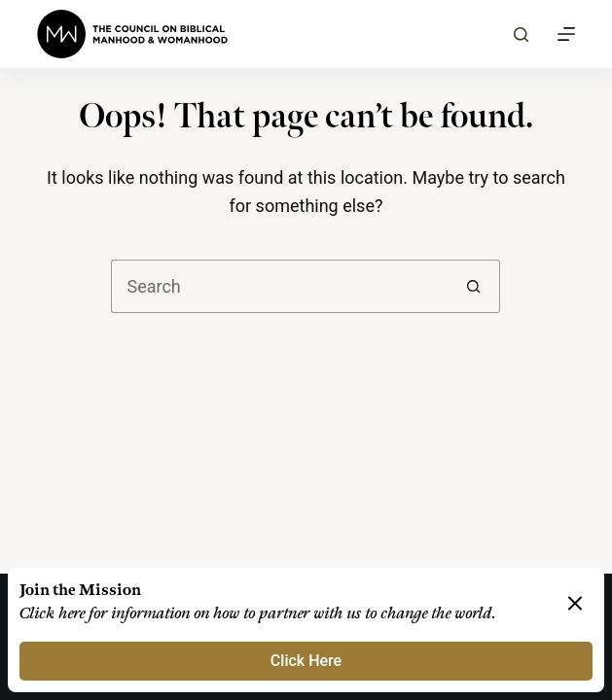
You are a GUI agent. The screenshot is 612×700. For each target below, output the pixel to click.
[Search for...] (279, 286)
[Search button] (473, 286)
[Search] (521, 35)
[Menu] (566, 34)
